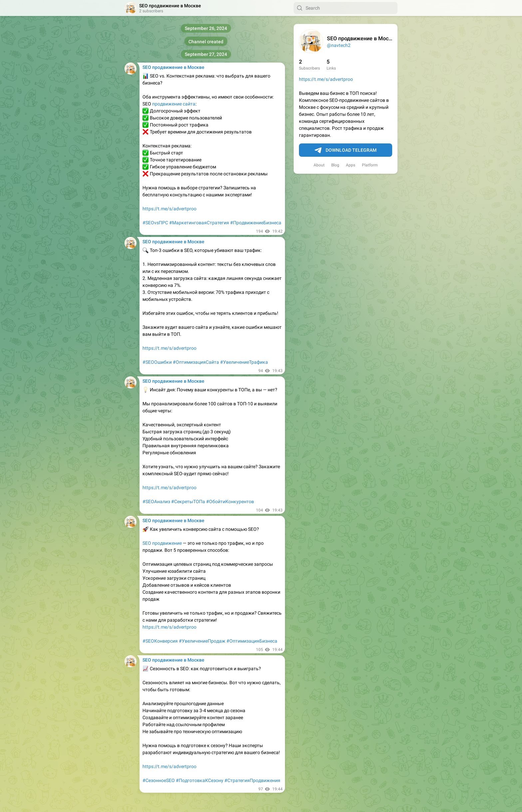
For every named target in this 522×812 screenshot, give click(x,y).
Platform (370, 165)
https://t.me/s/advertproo (326, 79)
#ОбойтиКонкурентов (230, 502)
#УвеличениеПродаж (202, 641)
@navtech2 (339, 45)
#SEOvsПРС (155, 223)
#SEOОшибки (157, 362)
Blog (335, 165)
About (319, 165)
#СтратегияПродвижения (252, 780)
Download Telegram (346, 150)
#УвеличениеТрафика (244, 362)
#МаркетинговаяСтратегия (199, 223)
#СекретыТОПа (188, 502)
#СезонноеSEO (159, 780)
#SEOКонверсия (160, 641)
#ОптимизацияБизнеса (252, 641)
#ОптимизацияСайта (196, 362)
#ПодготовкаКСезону (200, 780)
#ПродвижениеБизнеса (256, 223)
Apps (351, 165)
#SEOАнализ (156, 502)
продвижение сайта (174, 104)
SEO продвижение (162, 543)
